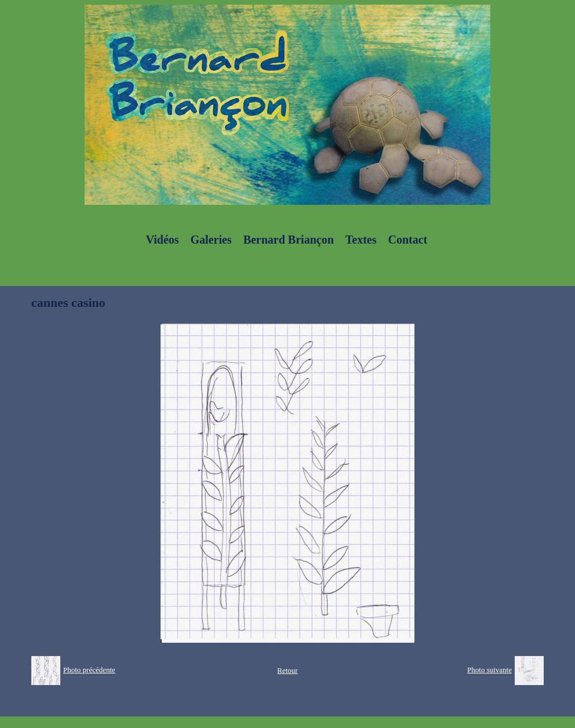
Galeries (211, 240)
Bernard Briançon (289, 240)
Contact (407, 240)
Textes (361, 240)
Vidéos (163, 240)
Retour (287, 670)
